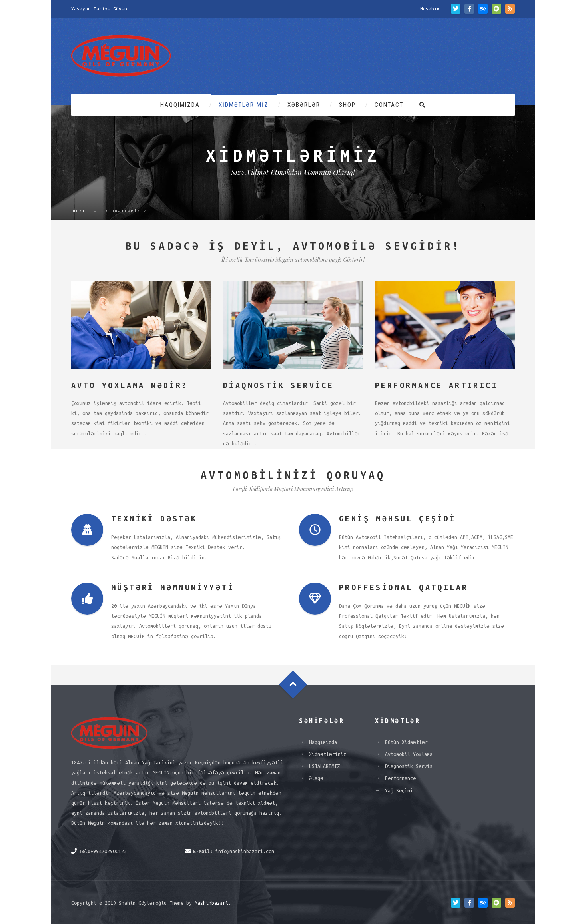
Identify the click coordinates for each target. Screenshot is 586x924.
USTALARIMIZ (324, 766)
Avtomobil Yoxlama (409, 754)
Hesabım (430, 9)
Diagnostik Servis (409, 766)
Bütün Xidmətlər (406, 742)
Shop (347, 105)
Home (80, 211)
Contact (389, 105)
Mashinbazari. (213, 903)
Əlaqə (316, 778)
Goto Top (293, 685)
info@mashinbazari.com (245, 851)
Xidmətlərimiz (244, 105)
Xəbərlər (304, 105)
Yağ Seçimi (399, 790)
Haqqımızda (180, 105)
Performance (400, 778)
